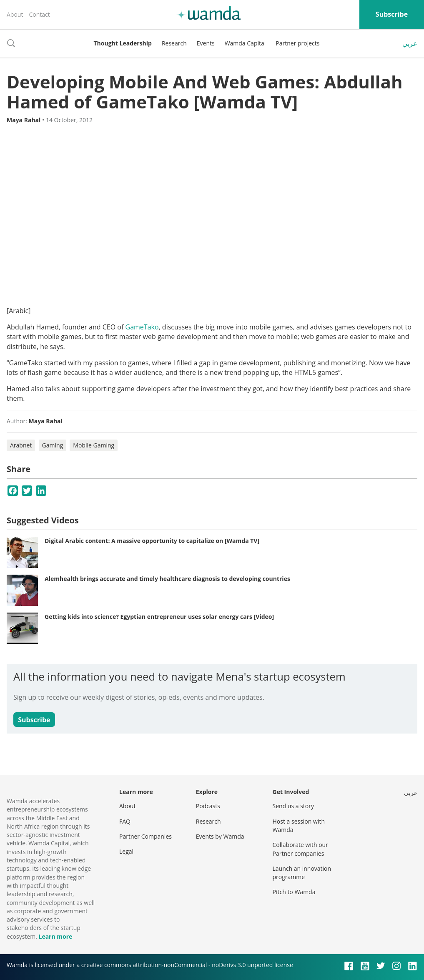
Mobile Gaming (94, 445)
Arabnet (21, 445)
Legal (126, 851)
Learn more (55, 936)
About (15, 14)
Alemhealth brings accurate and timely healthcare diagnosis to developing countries (167, 579)
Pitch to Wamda (294, 892)
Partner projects (297, 43)
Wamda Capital (245, 43)
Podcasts (208, 806)
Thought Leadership (123, 43)
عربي (410, 43)
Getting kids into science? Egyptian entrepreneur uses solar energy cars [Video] (159, 617)
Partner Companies (146, 836)
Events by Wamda (220, 836)
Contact (39, 14)
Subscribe (392, 14)
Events (206, 43)
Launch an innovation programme (302, 873)
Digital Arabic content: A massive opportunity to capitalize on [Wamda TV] (152, 541)
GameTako (142, 327)
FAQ (125, 821)
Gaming (53, 445)
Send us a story (293, 806)
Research (174, 43)
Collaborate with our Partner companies (300, 849)
